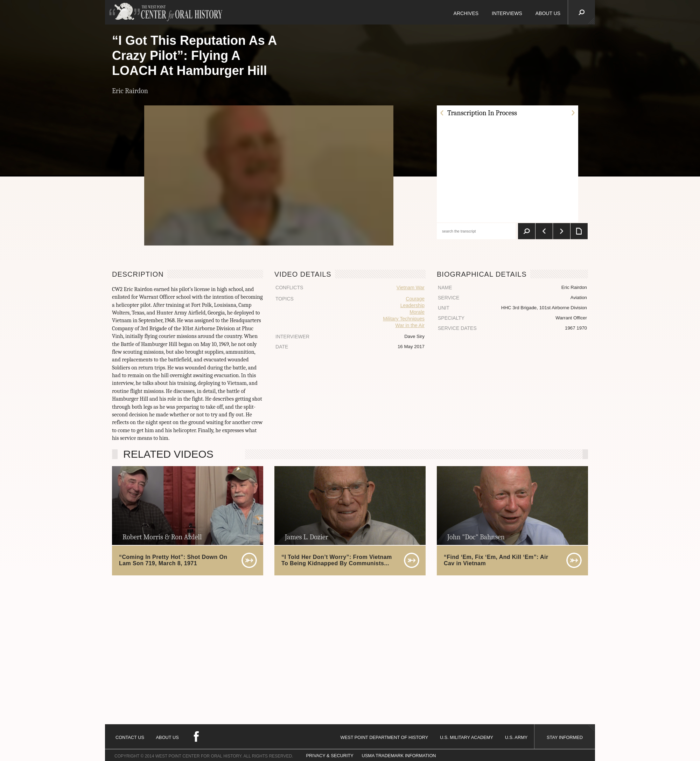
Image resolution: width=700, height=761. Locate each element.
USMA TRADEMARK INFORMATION (399, 756)
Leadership (412, 305)
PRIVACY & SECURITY (330, 756)
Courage (415, 299)
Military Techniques (404, 319)
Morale (417, 312)
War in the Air (410, 325)
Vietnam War (411, 288)
